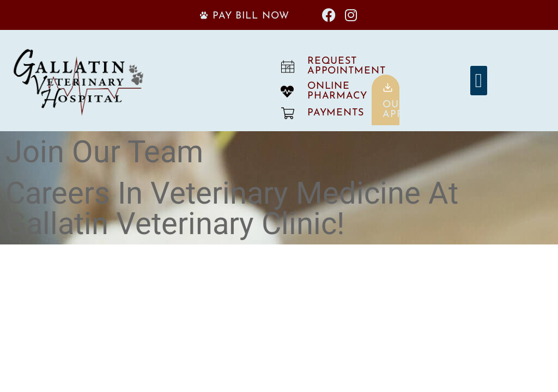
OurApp (394, 110)
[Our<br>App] (388, 87)
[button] (479, 81)
